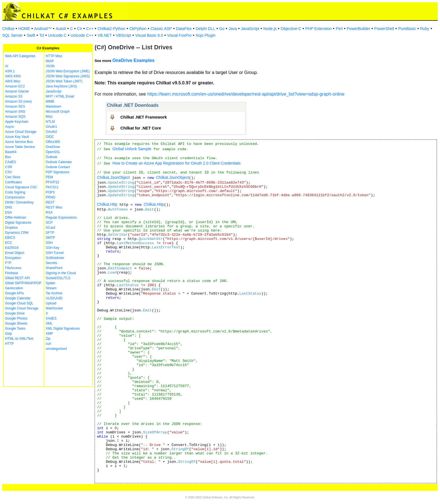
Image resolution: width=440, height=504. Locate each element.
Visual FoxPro (179, 35)
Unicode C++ (82, 35)
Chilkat (8, 29)
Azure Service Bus (19, 142)
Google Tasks (15, 329)
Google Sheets (16, 323)
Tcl (42, 35)
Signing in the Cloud (61, 273)
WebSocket (54, 308)
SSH (49, 243)
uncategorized (56, 349)
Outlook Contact (58, 167)
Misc (49, 117)
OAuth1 (51, 127)
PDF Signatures (58, 172)
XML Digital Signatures (63, 329)
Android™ (43, 29)
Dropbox (11, 228)
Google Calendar (18, 298)
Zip (48, 339)
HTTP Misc (54, 56)
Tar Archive (54, 293)
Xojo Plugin (206, 35)
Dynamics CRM (17, 233)
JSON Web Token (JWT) (64, 81)
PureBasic (407, 29)
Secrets (51, 263)
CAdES (11, 162)
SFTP (50, 233)
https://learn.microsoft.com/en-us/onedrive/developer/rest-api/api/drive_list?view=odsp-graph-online (246, 94)
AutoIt (61, 29)
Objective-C (291, 29)
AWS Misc (13, 81)
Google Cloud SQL (19, 303)
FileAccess (13, 268)
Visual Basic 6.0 (149, 35)
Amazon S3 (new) (18, 101)
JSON (50, 66)
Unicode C (57, 35)
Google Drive (15, 313)
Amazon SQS (15, 117)
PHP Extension (318, 29)
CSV (9, 172)
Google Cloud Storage (22, 308)
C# (79, 29)
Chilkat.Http (107, 204)
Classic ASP (161, 29)
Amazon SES (15, 107)
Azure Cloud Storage (21, 132)
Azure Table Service (20, 147)
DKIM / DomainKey (19, 202)
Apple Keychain (17, 122)
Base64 (11, 152)
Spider (51, 283)
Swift (31, 35)
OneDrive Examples (133, 60)
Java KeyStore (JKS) (61, 86)
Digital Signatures (18, 223)
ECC (9, 243)
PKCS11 (52, 187)
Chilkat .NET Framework (144, 117)
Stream (51, 288)
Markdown (53, 107)
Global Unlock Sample (132, 149)
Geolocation (14, 288)
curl (48, 344)
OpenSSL (53, 152)
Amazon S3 (14, 96)
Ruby (425, 29)
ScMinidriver (55, 258)
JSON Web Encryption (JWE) (68, 71)
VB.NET (105, 35)
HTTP (9, 344)
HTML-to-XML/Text (19, 339)
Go (222, 29)
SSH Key (53, 248)
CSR (9, 167)
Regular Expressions (61, 218)
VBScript (123, 35)
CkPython (138, 29)
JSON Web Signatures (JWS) (68, 76)
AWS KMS (13, 76)
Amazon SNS (15, 112)
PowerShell (384, 29)
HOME (24, 29)
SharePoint (54, 268)
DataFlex (184, 29)
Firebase (12, 273)
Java (233, 29)
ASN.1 (10, 71)
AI (7, 66)
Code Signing (15, 192)
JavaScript (250, 29)
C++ (90, 29)
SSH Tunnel (55, 253)
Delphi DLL (205, 29)
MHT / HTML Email (60, 96)
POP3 (50, 192)
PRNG (51, 197)
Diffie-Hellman (16, 218)
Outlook (51, 157)
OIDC (50, 137)
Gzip (9, 334)
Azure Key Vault (17, 137)
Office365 (53, 142)
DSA (9, 212)
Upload (51, 303)
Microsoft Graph (58, 112)
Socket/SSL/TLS (58, 278)
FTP (8, 263)
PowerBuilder (358, 29)
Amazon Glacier (17, 91)
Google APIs (14, 293)
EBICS (10, 238)
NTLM (50, 122)
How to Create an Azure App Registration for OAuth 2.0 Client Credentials (177, 163)
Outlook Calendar (59, 162)
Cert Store (13, 177)
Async (10, 127)
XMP (49, 334)
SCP (49, 223)
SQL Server (12, 35)
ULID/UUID (54, 298)
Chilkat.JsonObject (114, 177)
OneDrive (53, 147)
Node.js (270, 29)
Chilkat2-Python (112, 29)
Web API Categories (20, 56)
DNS (9, 207)
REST (50, 202)
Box (8, 157)
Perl (339, 29)
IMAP (50, 61)
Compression (15, 197)
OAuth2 (51, 132)
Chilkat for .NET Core (141, 128)
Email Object (15, 253)
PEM (49, 177)
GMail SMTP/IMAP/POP (23, 283)
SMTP (50, 238)
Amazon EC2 (15, 86)
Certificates (13, 182)
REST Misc (54, 207)
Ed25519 (12, 248)
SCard (51, 228)
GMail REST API (17, 278)
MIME (50, 101)
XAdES (51, 318)
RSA (49, 212)
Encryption (13, 258)
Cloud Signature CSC (21, 187)
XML (49, 323)
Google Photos (16, 318)
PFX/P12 (52, 182)
